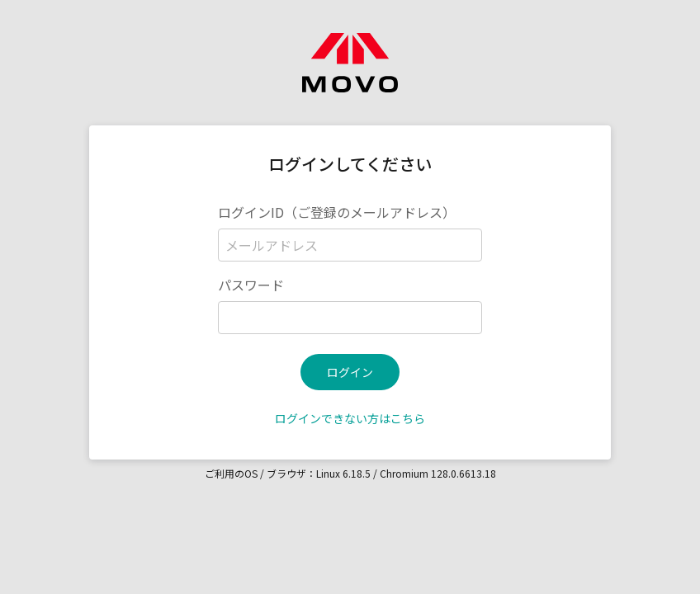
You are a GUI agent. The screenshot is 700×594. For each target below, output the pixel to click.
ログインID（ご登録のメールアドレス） (337, 212)
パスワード (251, 285)
